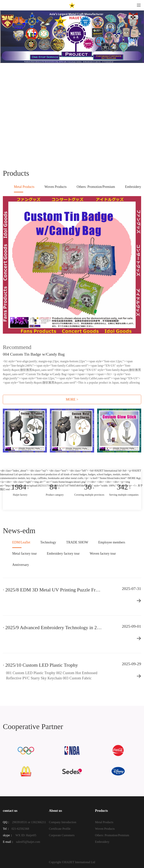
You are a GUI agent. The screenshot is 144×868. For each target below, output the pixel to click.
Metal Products (24, 189)
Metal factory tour (24, 554)
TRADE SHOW (77, 542)
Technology (48, 542)
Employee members (112, 542)
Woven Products (55, 187)
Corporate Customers (62, 835)
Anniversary (21, 565)
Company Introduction (63, 822)
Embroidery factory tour (63, 554)
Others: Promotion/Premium (96, 187)
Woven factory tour (103, 554)
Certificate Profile (60, 829)
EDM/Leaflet (21, 544)
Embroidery (133, 187)
